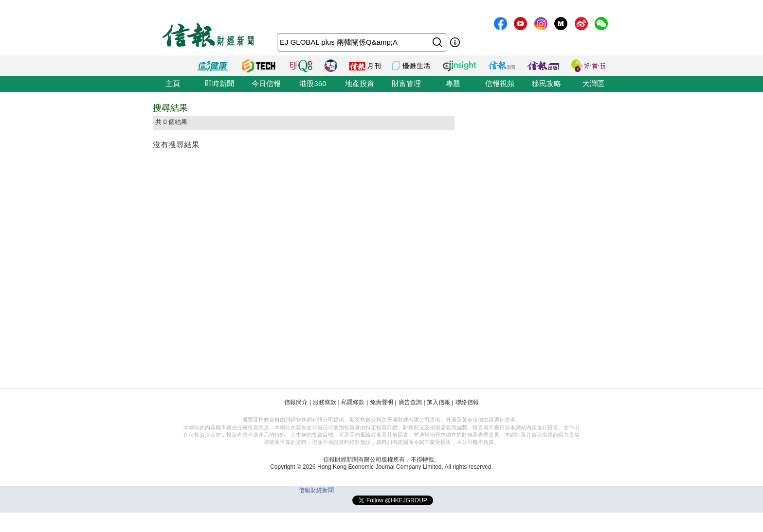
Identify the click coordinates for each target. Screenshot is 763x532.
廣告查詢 (410, 402)
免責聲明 (381, 402)
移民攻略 (546, 83)
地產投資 (360, 83)
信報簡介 (296, 402)
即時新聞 (219, 83)
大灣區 (593, 83)
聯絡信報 (467, 402)
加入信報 (438, 402)
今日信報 (266, 83)
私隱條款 (353, 402)
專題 (453, 83)
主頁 (173, 83)
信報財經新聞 (316, 490)
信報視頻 (500, 83)
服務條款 (325, 402)
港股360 (313, 83)
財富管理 (406, 83)
